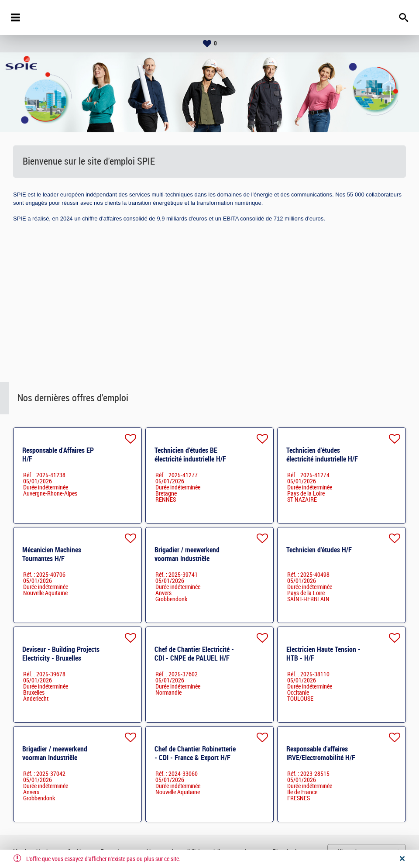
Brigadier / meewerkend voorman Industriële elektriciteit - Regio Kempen (61, 758)
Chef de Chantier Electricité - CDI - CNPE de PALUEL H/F (194, 654)
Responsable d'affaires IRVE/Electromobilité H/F (321, 753)
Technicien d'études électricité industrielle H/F (322, 455)
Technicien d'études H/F (319, 550)
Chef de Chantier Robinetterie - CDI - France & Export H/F (195, 753)
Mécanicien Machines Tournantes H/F (52, 554)
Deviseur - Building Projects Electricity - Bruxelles (61, 654)
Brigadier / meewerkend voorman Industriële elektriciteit (187, 559)
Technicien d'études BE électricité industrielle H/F (190, 455)
